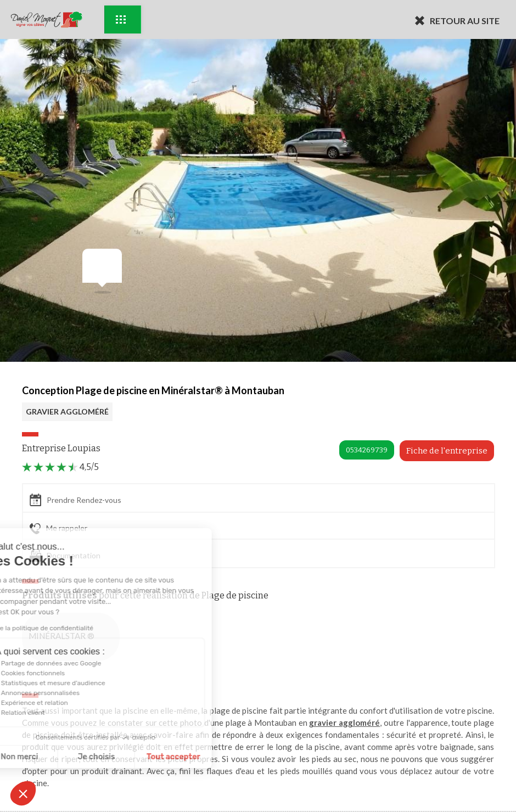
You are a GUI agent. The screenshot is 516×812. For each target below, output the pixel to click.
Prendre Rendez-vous (75, 500)
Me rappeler (58, 529)
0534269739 (367, 450)
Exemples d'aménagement (121, 19)
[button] (23, 793)
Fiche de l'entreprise (447, 451)
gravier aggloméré (344, 723)
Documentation (65, 555)
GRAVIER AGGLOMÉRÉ (67, 411)
